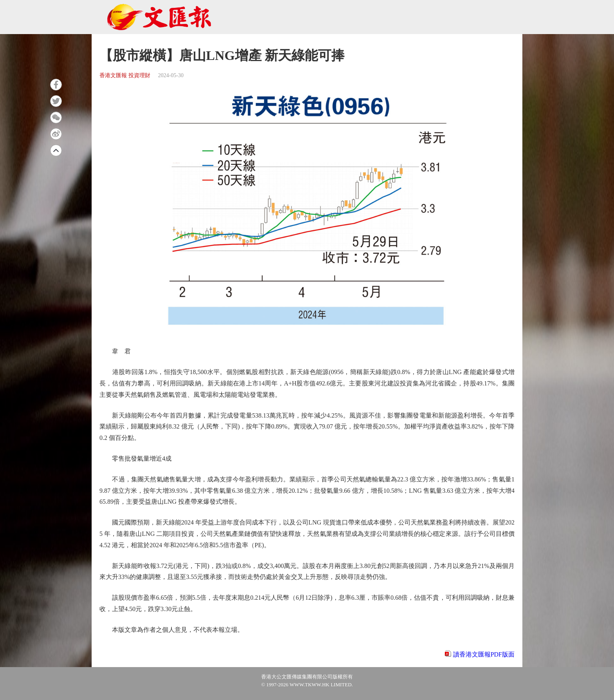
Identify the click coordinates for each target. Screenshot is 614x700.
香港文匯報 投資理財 (125, 75)
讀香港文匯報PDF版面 (484, 654)
